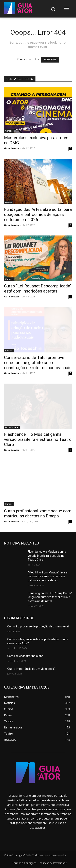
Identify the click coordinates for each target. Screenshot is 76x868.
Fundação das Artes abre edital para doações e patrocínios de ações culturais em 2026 (38, 215)
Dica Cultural (12, 427)
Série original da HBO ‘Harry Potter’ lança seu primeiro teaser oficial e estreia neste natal (50, 597)
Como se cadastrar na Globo (25, 656)
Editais (9, 202)
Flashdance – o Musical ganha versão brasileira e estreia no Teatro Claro (38, 439)
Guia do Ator (12, 148)
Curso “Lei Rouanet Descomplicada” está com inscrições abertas (38, 289)
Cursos (9, 131)
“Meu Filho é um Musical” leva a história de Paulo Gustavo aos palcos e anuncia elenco (48, 576)
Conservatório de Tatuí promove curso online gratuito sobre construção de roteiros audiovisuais (38, 363)
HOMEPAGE (50, 60)
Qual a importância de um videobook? (31, 669)
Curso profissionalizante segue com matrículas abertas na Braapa (38, 513)
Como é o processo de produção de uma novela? (38, 626)
